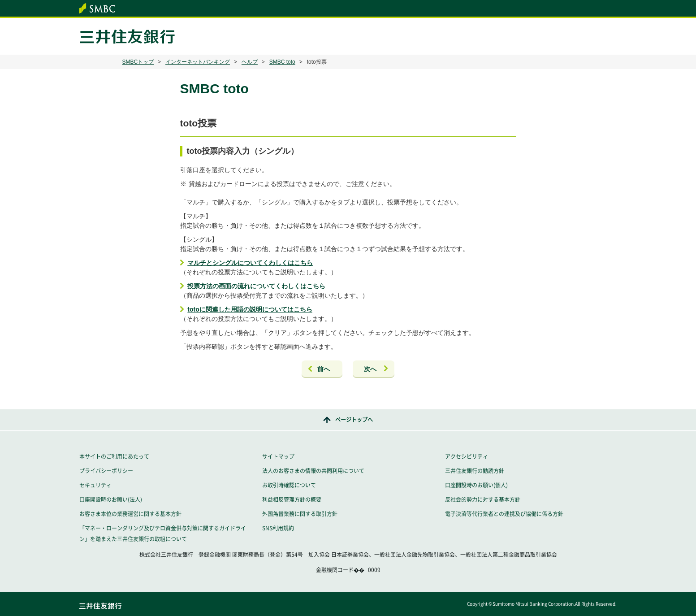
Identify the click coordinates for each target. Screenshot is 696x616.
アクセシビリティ (467, 456)
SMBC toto (282, 62)
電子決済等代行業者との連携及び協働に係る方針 (504, 514)
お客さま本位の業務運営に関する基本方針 (130, 514)
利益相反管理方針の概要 (292, 499)
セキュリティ (95, 485)
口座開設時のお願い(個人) (476, 485)
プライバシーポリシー (106, 471)
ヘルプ (250, 62)
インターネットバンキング (198, 62)
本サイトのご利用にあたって (114, 456)
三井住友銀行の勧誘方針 (475, 471)
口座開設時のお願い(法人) (111, 499)
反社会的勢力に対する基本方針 (483, 499)
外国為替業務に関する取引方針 (300, 514)
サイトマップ (278, 456)
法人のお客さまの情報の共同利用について (313, 471)
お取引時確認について (289, 485)
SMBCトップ (138, 62)
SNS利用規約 (278, 528)
